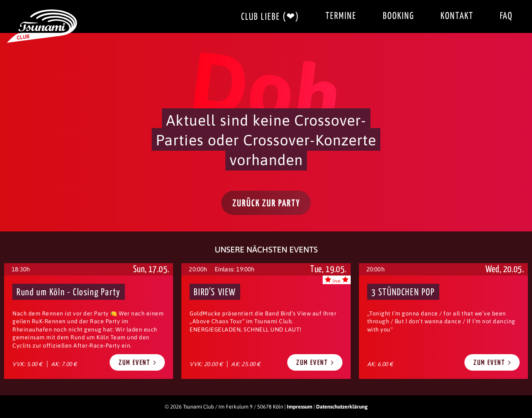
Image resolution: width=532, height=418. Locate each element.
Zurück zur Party (266, 204)
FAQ (506, 16)
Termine (341, 16)
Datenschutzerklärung (342, 407)
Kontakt (457, 16)
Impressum (300, 407)
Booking (398, 16)
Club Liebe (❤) (270, 17)
